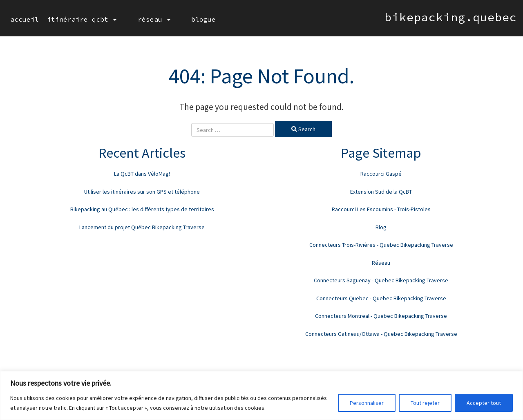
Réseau (141, 19)
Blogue (178, 19)
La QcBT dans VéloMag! (142, 174)
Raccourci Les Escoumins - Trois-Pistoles (381, 209)
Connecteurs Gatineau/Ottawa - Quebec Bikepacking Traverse (381, 334)
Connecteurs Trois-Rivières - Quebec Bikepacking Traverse (381, 245)
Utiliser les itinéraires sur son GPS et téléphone (142, 192)
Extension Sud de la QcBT (381, 192)
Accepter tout (484, 403)
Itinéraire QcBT (82, 19)
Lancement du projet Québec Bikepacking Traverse (142, 227)
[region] (261, 395)
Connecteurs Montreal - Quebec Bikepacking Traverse (381, 316)
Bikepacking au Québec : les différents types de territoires (142, 209)
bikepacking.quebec (451, 17)
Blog (381, 227)
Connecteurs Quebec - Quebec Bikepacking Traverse (381, 298)
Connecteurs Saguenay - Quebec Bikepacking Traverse (381, 280)
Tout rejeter (425, 403)
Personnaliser (367, 403)
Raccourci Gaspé (381, 174)
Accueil (25, 19)
